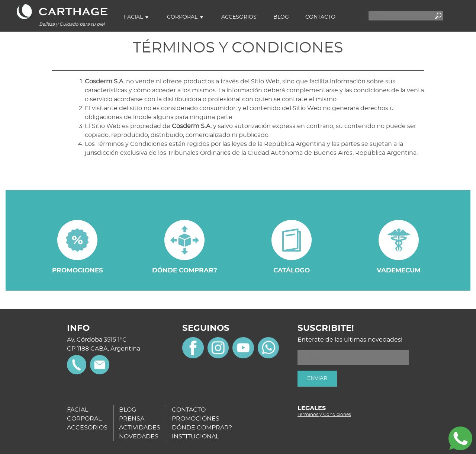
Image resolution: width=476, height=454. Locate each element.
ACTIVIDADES (140, 428)
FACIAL (78, 410)
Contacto (320, 17)
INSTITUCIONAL (195, 437)
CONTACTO (189, 410)
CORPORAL (84, 419)
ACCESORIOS (87, 428)
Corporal (182, 17)
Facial (133, 17)
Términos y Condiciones (324, 415)
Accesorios (239, 17)
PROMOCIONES (196, 419)
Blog (281, 17)
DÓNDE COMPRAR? (202, 428)
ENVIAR (317, 378)
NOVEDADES (139, 437)
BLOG (128, 410)
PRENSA (132, 419)
